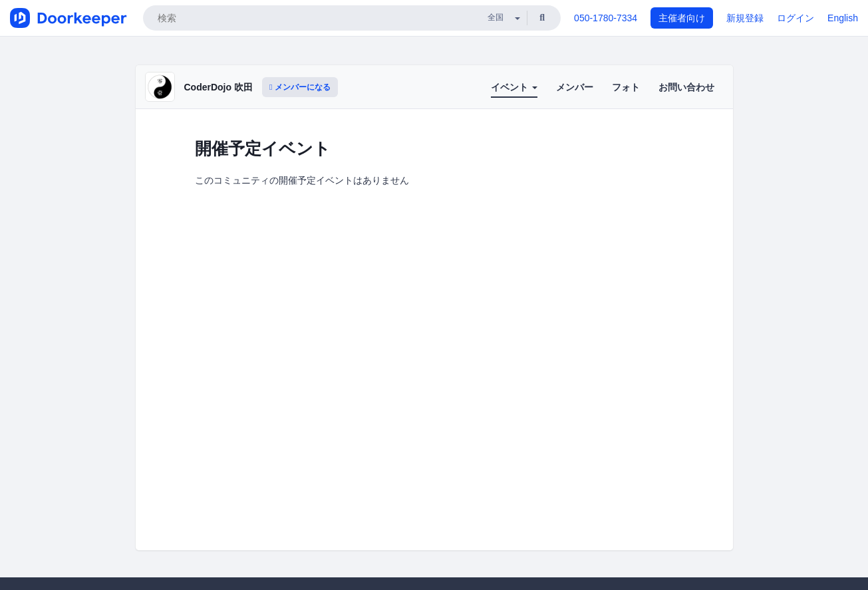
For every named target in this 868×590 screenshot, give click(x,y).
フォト (626, 87)
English (843, 18)
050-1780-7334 (606, 18)
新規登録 (745, 18)
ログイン (796, 18)
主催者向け (682, 18)
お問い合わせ (686, 87)
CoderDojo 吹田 (218, 87)
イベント (514, 87)
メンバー (575, 87)
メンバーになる (300, 87)
